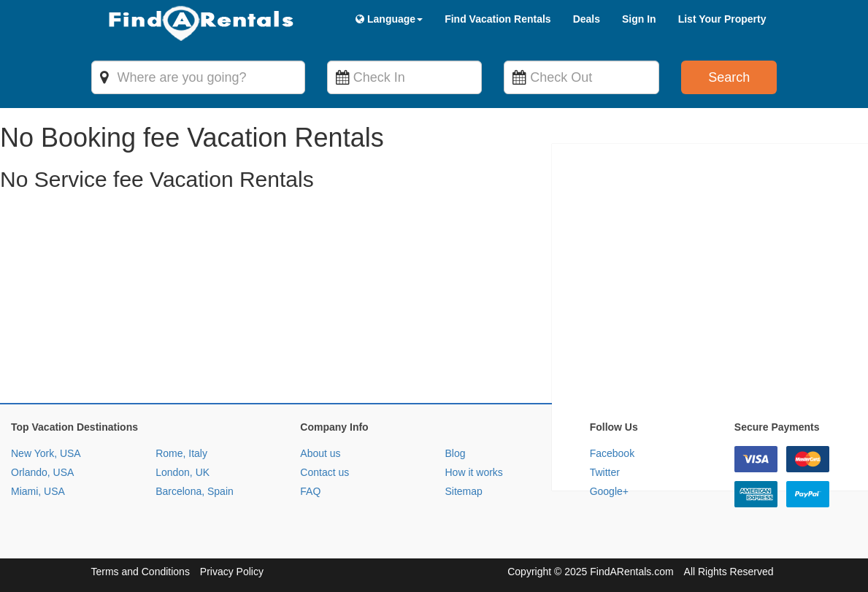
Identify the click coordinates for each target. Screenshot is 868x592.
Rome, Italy (181, 453)
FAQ (310, 491)
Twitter (605, 472)
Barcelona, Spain (195, 491)
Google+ (609, 491)
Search (729, 77)
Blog (455, 453)
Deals (587, 19)
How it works (473, 472)
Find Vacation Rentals (498, 19)
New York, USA (46, 453)
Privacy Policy (232, 572)
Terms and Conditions (141, 572)
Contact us (324, 472)
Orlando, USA (42, 472)
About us (320, 453)
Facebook (612, 453)
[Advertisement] (434, 301)
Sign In (639, 19)
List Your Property (722, 19)
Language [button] (389, 19)
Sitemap (463, 491)
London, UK (183, 472)
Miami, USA (38, 491)
